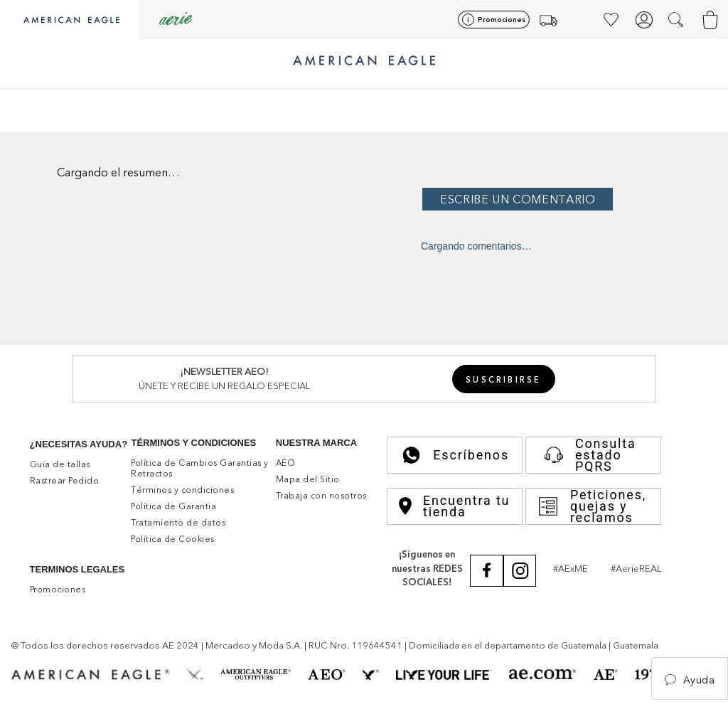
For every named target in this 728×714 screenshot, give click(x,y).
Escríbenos (455, 455)
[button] (677, 20)
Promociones (502, 20)
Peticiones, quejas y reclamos (592, 506)
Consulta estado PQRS (587, 455)
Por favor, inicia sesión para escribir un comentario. (571, 198)
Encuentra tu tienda (454, 506)
